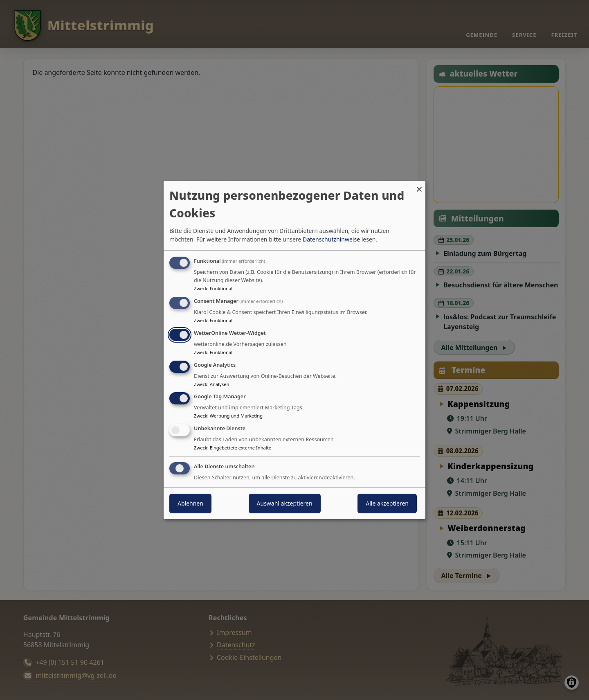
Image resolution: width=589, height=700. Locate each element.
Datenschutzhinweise (331, 239)
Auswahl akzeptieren (285, 503)
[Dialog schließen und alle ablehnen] (419, 186)
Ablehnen (190, 503)
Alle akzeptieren (387, 503)
